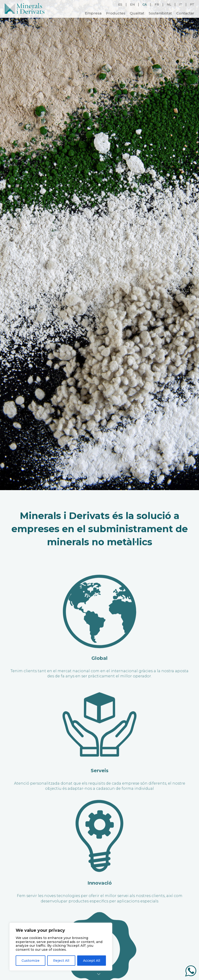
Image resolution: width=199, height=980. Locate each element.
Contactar (185, 13)
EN (132, 4)
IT (181, 4)
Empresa (93, 13)
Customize (31, 961)
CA (145, 4)
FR (157, 4)
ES (120, 4)
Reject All (61, 961)
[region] (61, 947)
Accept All (92, 961)
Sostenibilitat (160, 13)
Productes (116, 13)
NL (169, 4)
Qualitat (137, 13)
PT (192, 4)
